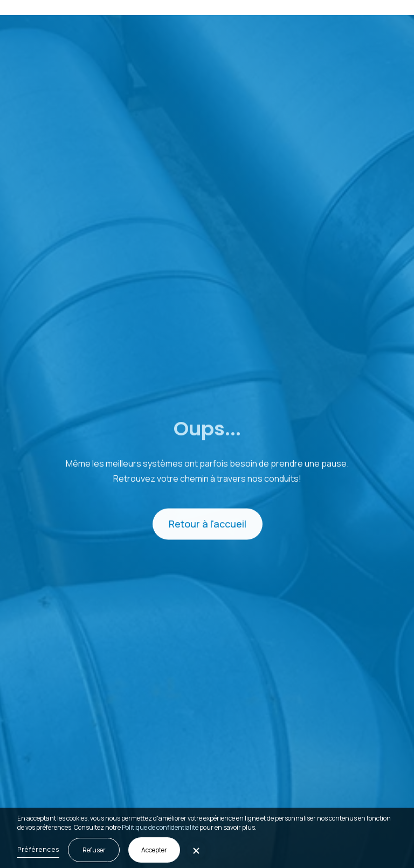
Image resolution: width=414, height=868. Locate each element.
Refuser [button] (94, 850)
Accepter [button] (154, 850)
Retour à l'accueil (207, 525)
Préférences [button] (38, 849)
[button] (391, 8)
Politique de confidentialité (160, 827)
